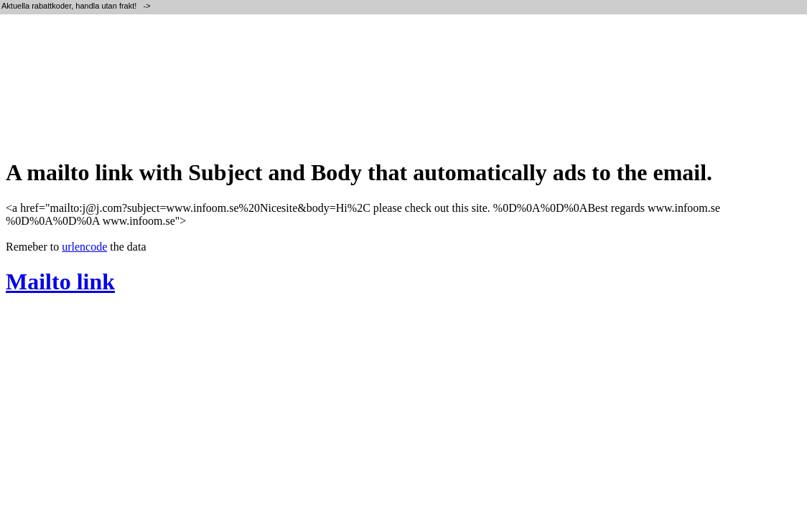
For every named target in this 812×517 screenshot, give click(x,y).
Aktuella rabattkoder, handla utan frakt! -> (77, 6)
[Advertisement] (267, 101)
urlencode (84, 247)
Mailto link (60, 281)
